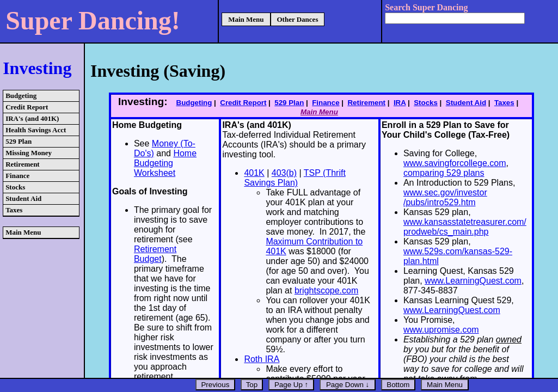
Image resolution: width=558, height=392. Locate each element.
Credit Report (27, 107)
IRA (400, 103)
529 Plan (19, 141)
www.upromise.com (441, 330)
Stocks (15, 187)
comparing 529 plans (444, 173)
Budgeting (21, 96)
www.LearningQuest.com (473, 281)
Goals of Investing (150, 191)
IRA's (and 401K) (32, 118)
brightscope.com (326, 290)
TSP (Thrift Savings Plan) (295, 178)
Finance (17, 176)
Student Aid (23, 198)
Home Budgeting (147, 125)
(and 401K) (268, 125)
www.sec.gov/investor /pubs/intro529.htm (445, 197)
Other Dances (298, 19)
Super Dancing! (93, 20)
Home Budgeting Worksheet (165, 163)
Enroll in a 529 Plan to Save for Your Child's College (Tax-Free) (446, 130)
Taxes (14, 210)
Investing (37, 68)
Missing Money (29, 153)
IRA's (233, 125)
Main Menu (246, 19)
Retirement (23, 164)
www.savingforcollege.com (455, 163)
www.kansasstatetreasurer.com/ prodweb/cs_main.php (465, 227)
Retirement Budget (155, 254)
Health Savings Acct (36, 130)
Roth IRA (262, 359)
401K (254, 173)
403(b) (284, 173)
